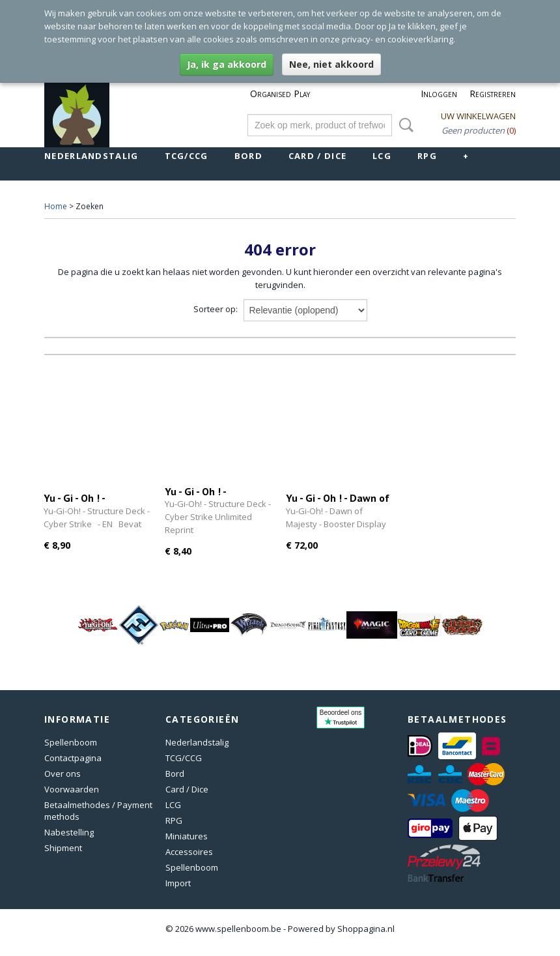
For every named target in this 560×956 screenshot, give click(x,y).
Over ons (63, 774)
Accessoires (189, 852)
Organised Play (280, 94)
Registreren (493, 94)
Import (178, 883)
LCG (382, 156)
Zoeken (404, 125)
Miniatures (187, 836)
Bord (248, 156)
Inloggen (439, 94)
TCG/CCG (187, 156)
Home (56, 206)
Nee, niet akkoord (331, 64)
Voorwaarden (72, 789)
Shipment (63, 848)
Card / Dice (317, 156)
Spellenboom (71, 742)
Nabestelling (69, 832)
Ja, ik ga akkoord (227, 64)
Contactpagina (73, 758)
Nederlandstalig (91, 156)
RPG (427, 156)
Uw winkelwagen (478, 116)
